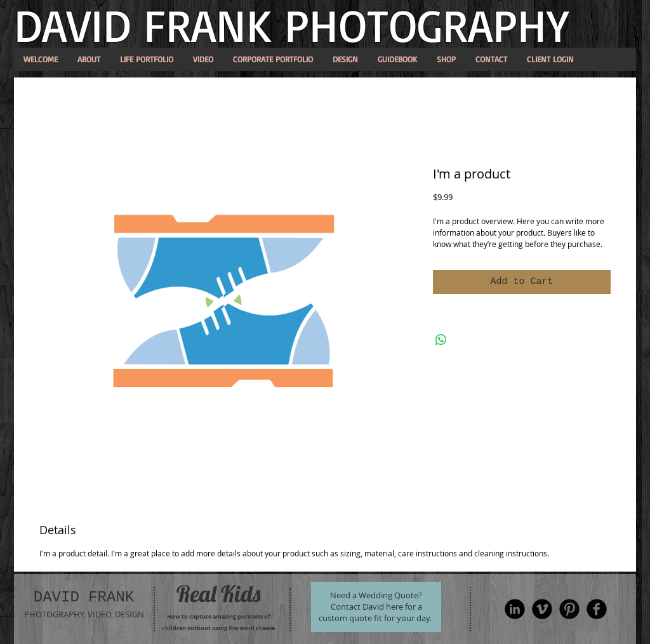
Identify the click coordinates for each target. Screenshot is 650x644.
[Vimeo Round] (542, 609)
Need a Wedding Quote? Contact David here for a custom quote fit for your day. (375, 607)
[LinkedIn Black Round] (515, 609)
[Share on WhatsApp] (441, 340)
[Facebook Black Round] (597, 609)
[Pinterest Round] (569, 609)
